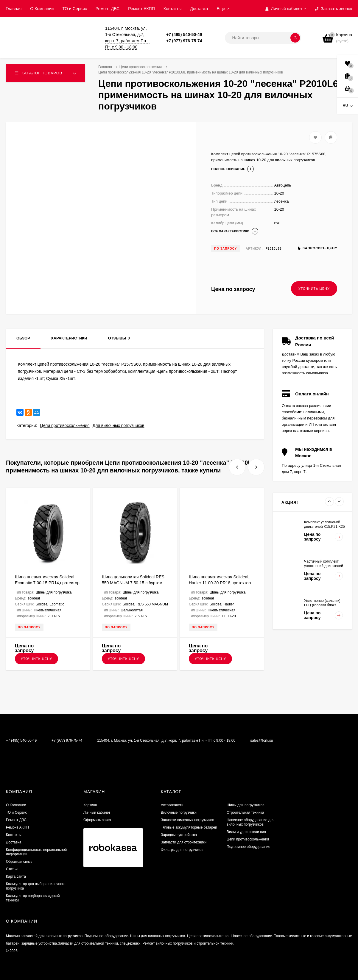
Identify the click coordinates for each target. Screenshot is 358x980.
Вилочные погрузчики (179, 813)
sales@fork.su (262, 741)
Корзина (90, 805)
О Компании (42, 9)
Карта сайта (16, 876)
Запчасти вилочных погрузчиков (187, 820)
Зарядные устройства (179, 835)
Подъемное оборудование (248, 847)
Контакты (172, 9)
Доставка (199, 9)
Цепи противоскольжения (65, 425)
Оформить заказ (97, 820)
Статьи (12, 869)
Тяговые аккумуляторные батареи (189, 827)
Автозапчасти (172, 805)
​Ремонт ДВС (108, 9)
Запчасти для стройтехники (184, 842)
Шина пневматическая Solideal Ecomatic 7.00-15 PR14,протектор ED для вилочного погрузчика (47, 583)
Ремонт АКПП (141, 9)
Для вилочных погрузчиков (119, 425)
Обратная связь (19, 862)
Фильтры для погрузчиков (182, 850)
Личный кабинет (97, 813)
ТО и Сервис (74, 9)
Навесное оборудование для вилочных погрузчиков (250, 822)
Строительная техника (245, 813)
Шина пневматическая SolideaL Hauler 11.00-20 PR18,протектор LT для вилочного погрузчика (220, 583)
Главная (14, 9)
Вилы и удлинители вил (246, 832)
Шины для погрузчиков (246, 805)
